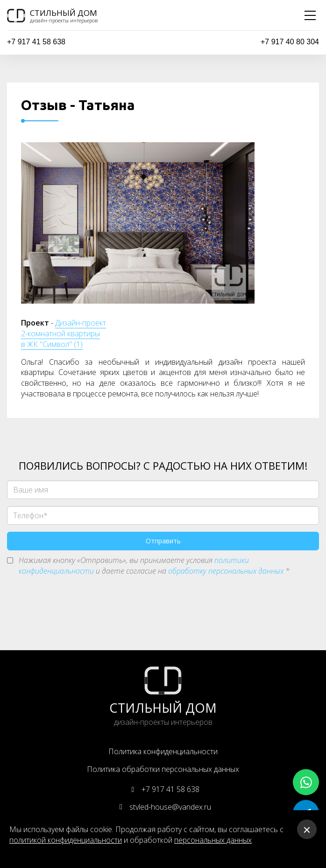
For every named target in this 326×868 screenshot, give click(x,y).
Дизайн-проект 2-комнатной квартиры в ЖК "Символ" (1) (64, 333)
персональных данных (213, 840)
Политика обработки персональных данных (163, 769)
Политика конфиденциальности (163, 751)
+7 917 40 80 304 (290, 42)
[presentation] (78, 604)
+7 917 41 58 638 (36, 42)
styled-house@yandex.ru (163, 807)
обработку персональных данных (226, 571)
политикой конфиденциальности (66, 840)
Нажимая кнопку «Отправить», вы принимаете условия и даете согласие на (154, 566)
